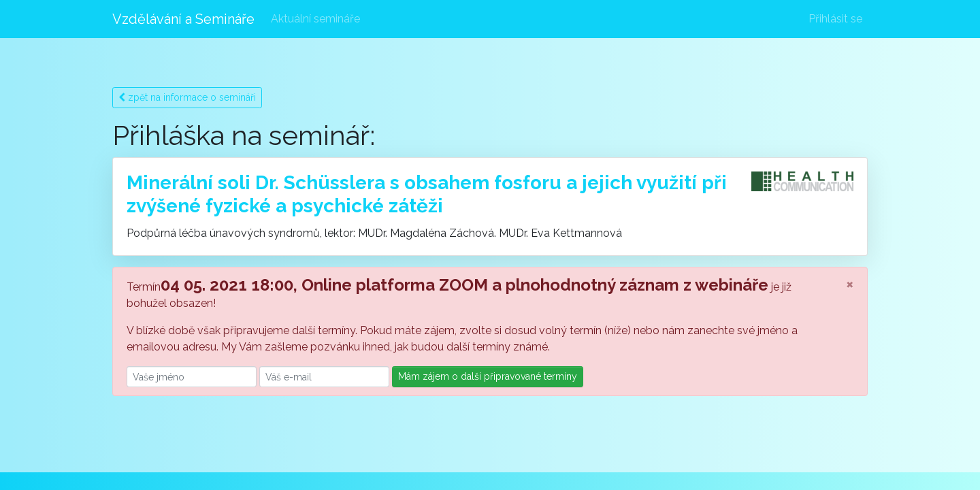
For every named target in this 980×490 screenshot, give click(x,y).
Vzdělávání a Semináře (183, 19)
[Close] (850, 284)
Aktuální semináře (315, 19)
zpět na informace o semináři (187, 97)
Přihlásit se (835, 19)
